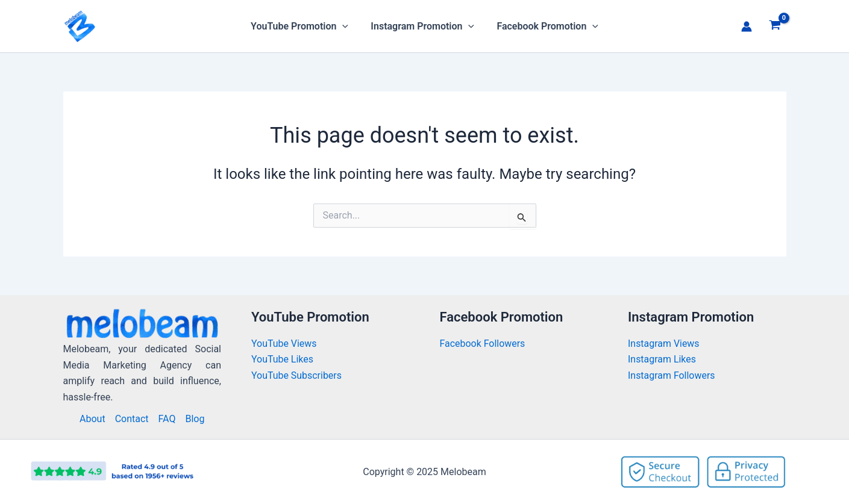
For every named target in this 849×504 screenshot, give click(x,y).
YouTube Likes (282, 359)
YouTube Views (284, 344)
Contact (132, 419)
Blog (195, 419)
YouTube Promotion (302, 26)
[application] (346, 26)
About (92, 419)
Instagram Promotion (422, 26)
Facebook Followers (484, 344)
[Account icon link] (747, 26)
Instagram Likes (662, 359)
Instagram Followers (672, 375)
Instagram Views (665, 344)
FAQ (167, 419)
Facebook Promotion (544, 26)
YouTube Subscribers (297, 375)
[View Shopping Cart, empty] (775, 26)
